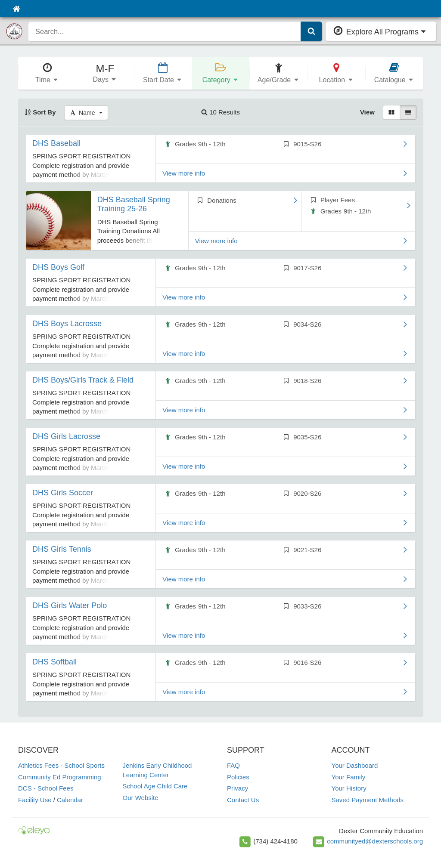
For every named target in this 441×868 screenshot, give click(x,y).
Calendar (70, 800)
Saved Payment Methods (368, 800)
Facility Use (35, 800)
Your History (349, 788)
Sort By (40, 112)
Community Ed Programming (60, 777)
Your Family (349, 777)
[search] (165, 31)
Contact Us (243, 800)
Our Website (141, 798)
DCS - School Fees (46, 788)
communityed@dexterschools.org (375, 841)
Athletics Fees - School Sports (61, 765)
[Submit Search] (311, 31)
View (367, 112)
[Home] (16, 9)
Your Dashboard (355, 765)
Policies (238, 777)
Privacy (238, 788)
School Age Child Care (155, 786)
